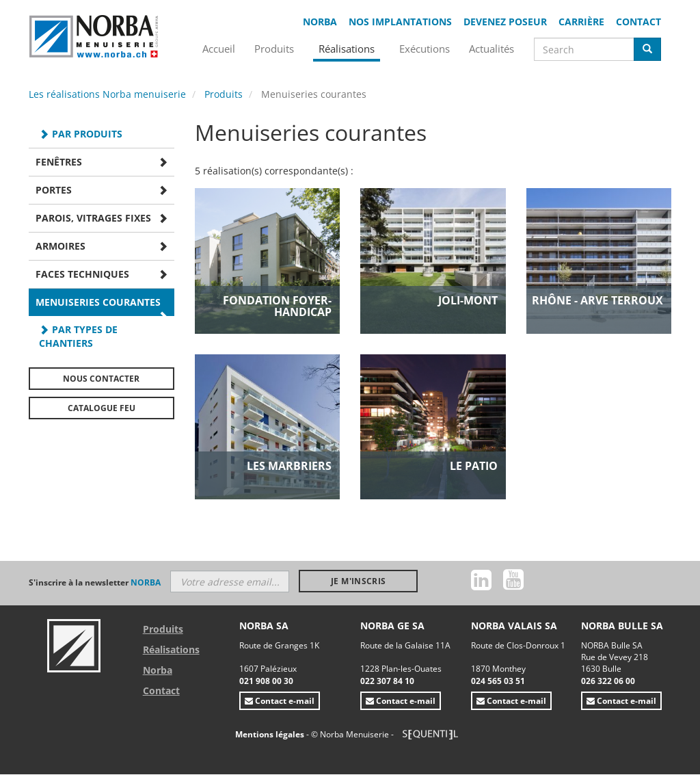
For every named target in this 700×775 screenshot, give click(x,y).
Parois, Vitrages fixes (93, 218)
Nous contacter (101, 379)
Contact (638, 22)
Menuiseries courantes (98, 302)
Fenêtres (59, 162)
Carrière (581, 22)
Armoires (60, 246)
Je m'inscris (358, 581)
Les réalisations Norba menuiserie (107, 94)
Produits (224, 94)
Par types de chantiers (78, 336)
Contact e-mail (280, 701)
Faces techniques (82, 274)
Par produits (87, 134)
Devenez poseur (505, 22)
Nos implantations (400, 22)
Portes (54, 190)
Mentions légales (271, 734)
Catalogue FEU (102, 408)
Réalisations (171, 649)
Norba (320, 22)
